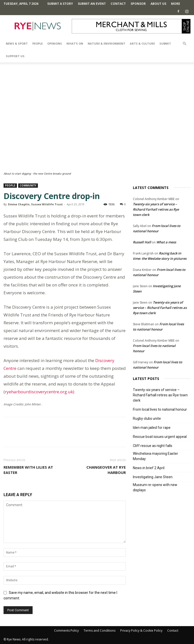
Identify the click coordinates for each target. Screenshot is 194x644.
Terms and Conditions (100, 631)
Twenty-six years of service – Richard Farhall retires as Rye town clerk (156, 209)
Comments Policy (66, 631)
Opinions (55, 43)
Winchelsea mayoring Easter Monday (155, 456)
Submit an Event (92, 4)
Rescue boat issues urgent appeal (160, 437)
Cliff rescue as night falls (153, 446)
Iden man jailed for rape (152, 428)
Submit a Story (60, 4)
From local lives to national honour (160, 409)
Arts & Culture (142, 43)
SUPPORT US (15, 56)
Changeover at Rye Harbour (106, 470)
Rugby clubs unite (147, 418)
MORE (176, 4)
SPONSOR (138, 4)
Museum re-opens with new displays (155, 487)
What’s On (75, 43)
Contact (118, 4)
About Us (158, 4)
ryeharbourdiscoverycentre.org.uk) (40, 392)
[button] (184, 44)
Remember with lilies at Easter (28, 470)
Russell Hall (142, 242)
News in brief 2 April (149, 468)
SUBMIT (165, 43)
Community (28, 185)
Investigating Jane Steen (153, 477)
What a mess (166, 242)
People (38, 43)
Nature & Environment (106, 43)
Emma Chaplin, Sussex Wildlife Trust (35, 204)
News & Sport (17, 43)
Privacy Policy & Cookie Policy (141, 631)
